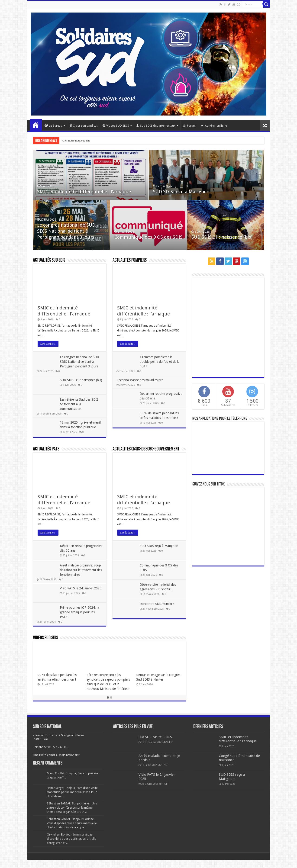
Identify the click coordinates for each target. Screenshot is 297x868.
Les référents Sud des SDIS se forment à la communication (80, 404)
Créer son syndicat (84, 126)
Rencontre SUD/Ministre (158, 608)
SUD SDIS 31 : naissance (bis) (222, 239)
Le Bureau (53, 126)
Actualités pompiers (130, 260)
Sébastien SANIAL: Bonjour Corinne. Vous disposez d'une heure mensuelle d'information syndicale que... (72, 831)
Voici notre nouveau (73, 140)
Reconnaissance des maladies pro (141, 380)
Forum (189, 126)
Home (36, 125)
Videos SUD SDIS (116, 126)
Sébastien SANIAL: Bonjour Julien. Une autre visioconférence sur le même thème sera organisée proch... (72, 816)
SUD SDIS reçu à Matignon (182, 193)
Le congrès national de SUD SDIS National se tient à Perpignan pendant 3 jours (67, 233)
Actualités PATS (46, 453)
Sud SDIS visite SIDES (155, 745)
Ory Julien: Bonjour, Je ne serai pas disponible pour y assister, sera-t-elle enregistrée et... (72, 847)
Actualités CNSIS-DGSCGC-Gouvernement (146, 453)
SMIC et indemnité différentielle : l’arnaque (85, 193)
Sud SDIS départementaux (156, 126)
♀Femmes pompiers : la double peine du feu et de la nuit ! (160, 362)
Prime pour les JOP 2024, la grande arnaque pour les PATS (80, 620)
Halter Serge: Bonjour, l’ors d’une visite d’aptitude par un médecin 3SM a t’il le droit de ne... (72, 800)
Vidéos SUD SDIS (45, 646)
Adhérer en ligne (214, 126)
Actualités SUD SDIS (49, 260)
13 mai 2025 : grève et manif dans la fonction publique (77, 427)
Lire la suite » (48, 344)
